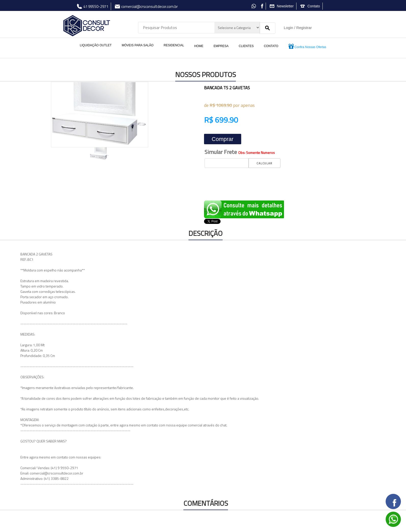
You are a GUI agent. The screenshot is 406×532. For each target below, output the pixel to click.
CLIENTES (246, 46)
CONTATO (271, 46)
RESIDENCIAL (174, 45)
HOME (199, 46)
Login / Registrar (298, 28)
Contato (314, 6)
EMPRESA (221, 46)
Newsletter (285, 6)
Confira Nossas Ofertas (307, 46)
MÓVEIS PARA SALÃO (138, 45)
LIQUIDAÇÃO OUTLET (96, 45)
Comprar (223, 139)
